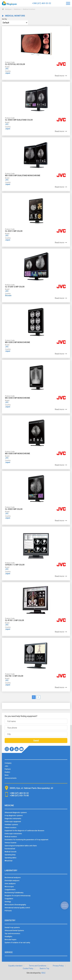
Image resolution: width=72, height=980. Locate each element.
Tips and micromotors (12, 934)
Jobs (6, 766)
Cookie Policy (28, 968)
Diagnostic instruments (13, 819)
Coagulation (9, 899)
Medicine (17, 9)
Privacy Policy (58, 966)
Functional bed (10, 849)
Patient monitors (11, 828)
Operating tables (11, 858)
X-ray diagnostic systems (14, 816)
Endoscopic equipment (13, 822)
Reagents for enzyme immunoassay (18, 896)
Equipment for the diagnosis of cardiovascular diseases (24, 831)
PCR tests (8, 911)
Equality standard (15, 966)
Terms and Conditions (38, 966)
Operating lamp (10, 855)
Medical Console (11, 852)
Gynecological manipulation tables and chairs (21, 846)
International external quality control (17, 908)
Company (8, 763)
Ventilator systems (11, 825)
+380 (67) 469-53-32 (41, 3)
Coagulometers (10, 890)
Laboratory (11, 870)
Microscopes (9, 887)
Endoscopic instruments (13, 834)
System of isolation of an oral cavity (17, 943)
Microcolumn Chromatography (15, 905)
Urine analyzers (10, 884)
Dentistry (10, 920)
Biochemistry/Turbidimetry (14, 893)
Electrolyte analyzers (12, 881)
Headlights (8, 937)
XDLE (43, 973)
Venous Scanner (11, 843)
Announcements (11, 778)
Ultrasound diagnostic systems (16, 813)
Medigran (8, 9)
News (7, 775)
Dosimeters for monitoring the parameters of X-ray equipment (26, 840)
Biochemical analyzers (13, 878)
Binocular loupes (11, 940)
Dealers (7, 772)
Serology (8, 902)
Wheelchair (9, 861)
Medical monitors (11, 837)
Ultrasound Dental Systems (14, 931)
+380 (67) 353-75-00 (19, 796)
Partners (8, 769)
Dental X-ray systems (12, 928)
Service (9, 952)
